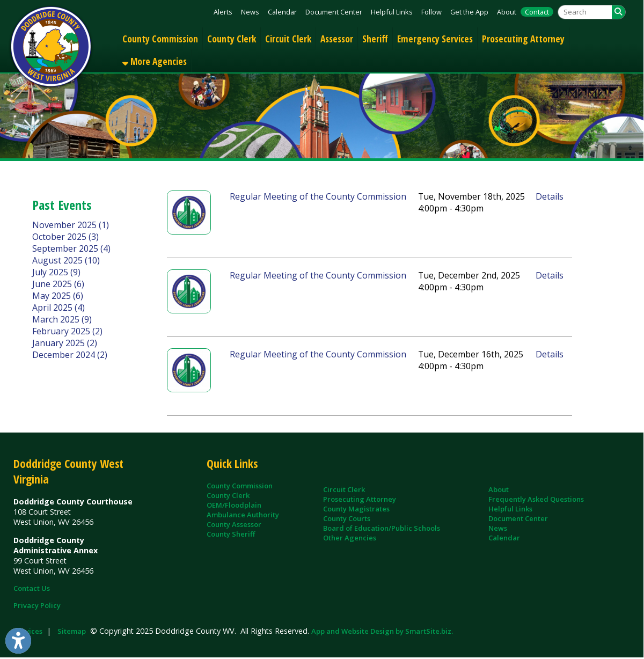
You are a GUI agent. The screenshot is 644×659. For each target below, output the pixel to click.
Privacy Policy (37, 605)
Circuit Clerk (288, 39)
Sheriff (375, 39)
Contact (537, 12)
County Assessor (234, 524)
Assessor (337, 39)
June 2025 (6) (58, 284)
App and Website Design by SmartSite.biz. (382, 631)
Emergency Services (435, 39)
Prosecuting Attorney (523, 39)
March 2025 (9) (62, 319)
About (507, 12)
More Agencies (155, 61)
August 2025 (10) (66, 260)
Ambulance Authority (243, 515)
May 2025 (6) (58, 296)
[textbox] (585, 12)
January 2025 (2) (65, 343)
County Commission (160, 39)
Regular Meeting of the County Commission (318, 196)
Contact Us (32, 588)
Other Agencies (350, 538)
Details (550, 196)
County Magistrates (356, 509)
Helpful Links (392, 12)
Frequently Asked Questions (536, 499)
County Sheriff (231, 534)
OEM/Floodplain (234, 505)
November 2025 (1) (71, 225)
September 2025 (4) (71, 248)
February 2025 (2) (67, 331)
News (250, 12)
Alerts (223, 12)
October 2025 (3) (65, 237)
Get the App (469, 12)
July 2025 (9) (56, 272)
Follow (431, 12)
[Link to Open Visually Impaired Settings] (18, 641)
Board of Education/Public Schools (382, 528)
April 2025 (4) (58, 307)
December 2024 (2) (70, 355)
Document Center (334, 12)
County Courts (347, 518)
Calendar (282, 12)
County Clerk (232, 39)
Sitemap (72, 631)
